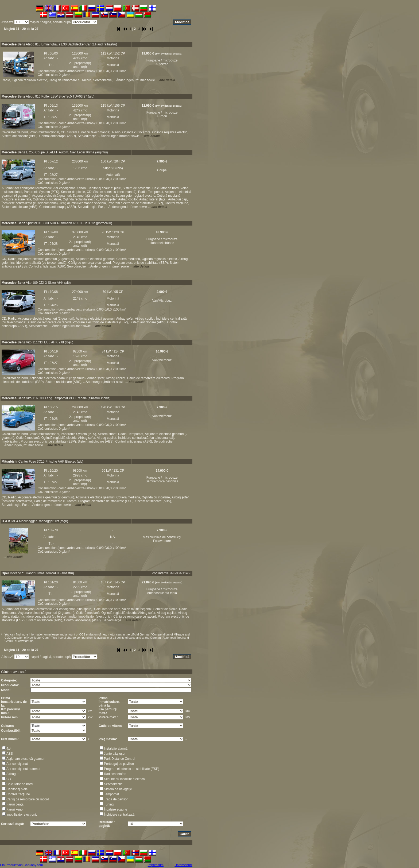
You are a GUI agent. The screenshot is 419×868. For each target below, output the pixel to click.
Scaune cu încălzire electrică (124, 779)
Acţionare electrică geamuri (26, 759)
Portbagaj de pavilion (119, 764)
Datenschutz (183, 865)
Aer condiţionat (17, 764)
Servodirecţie (113, 784)
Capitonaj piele (17, 789)
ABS (10, 754)
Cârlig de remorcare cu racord (28, 799)
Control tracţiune (18, 794)
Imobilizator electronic (22, 815)
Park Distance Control (120, 759)
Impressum (156, 865)
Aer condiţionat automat (23, 769)
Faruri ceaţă (15, 804)
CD (9, 779)
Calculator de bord (20, 784)
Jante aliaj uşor (115, 754)
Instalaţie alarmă (116, 749)
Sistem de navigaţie (118, 789)
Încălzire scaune (116, 809)
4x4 (9, 749)
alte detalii (167, 80)
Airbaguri (13, 774)
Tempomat (111, 794)
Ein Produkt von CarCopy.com (22, 865)
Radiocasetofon (115, 774)
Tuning (109, 804)
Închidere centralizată (119, 815)
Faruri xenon (15, 809)
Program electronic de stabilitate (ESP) (132, 769)
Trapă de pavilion (116, 799)
